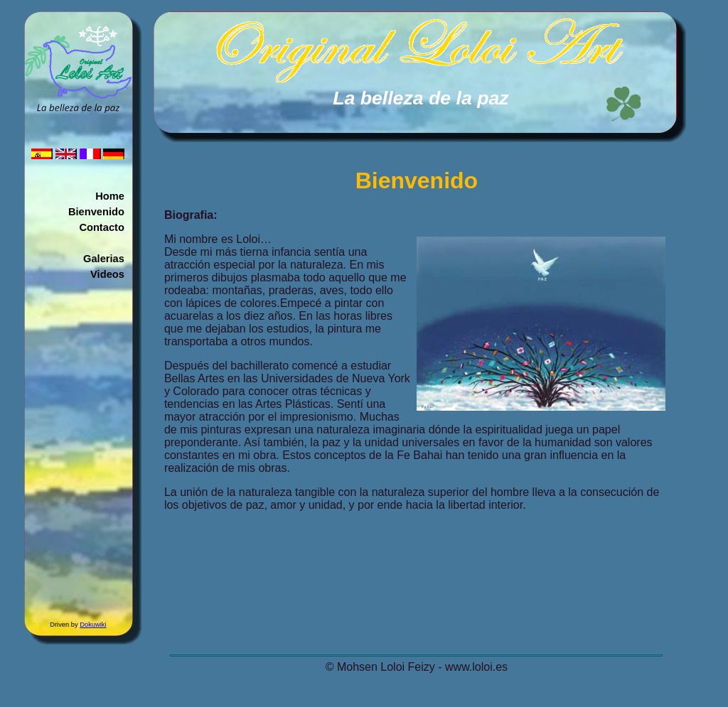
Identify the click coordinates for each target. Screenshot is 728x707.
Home (110, 196)
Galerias (104, 259)
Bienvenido (96, 212)
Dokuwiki (93, 625)
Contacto (102, 227)
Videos (107, 274)
